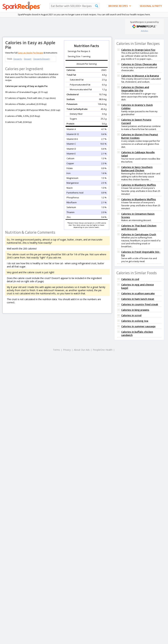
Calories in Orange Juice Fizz (138, 50)
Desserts (18, 59)
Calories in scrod (131, 315)
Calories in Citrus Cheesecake (139, 64)
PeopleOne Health (103, 350)
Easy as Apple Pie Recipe (31, 53)
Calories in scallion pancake (138, 293)
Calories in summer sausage (138, 326)
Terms (56, 350)
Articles (145, 31)
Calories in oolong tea (135, 321)
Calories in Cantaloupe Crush (139, 234)
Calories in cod (130, 279)
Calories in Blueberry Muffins (139, 185)
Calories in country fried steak (140, 304)
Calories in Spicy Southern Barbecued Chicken (137, 169)
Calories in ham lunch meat (138, 299)
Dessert (28, 59)
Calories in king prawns (135, 310)
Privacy (67, 350)
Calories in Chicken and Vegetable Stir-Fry (135, 89)
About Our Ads (82, 350)
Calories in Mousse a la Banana (140, 76)
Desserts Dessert (42, 59)
